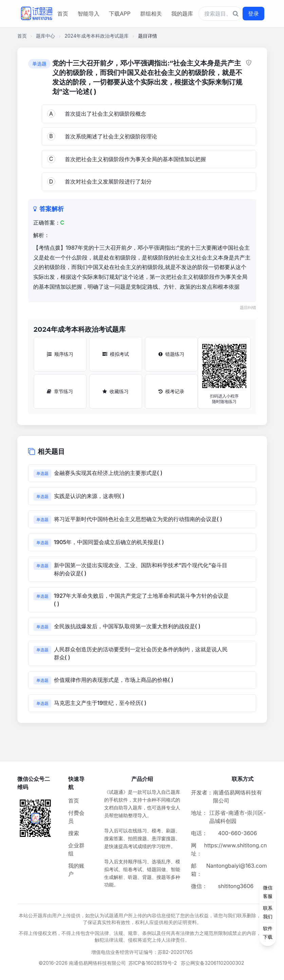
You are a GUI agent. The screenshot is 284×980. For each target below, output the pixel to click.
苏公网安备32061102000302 (212, 963)
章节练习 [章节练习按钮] (60, 391)
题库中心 (45, 36)
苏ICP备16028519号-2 (153, 963)
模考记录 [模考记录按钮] (171, 391)
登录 (253, 14)
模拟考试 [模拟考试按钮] (116, 354)
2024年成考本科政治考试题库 (97, 36)
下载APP (120, 14)
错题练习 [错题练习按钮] (171, 354)
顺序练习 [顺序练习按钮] (60, 354)
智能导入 (89, 14)
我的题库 (182, 14)
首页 (63, 14)
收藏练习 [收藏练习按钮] (116, 391)
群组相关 (151, 14)
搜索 (74, 833)
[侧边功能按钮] (268, 912)
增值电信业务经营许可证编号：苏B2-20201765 (142, 952)
